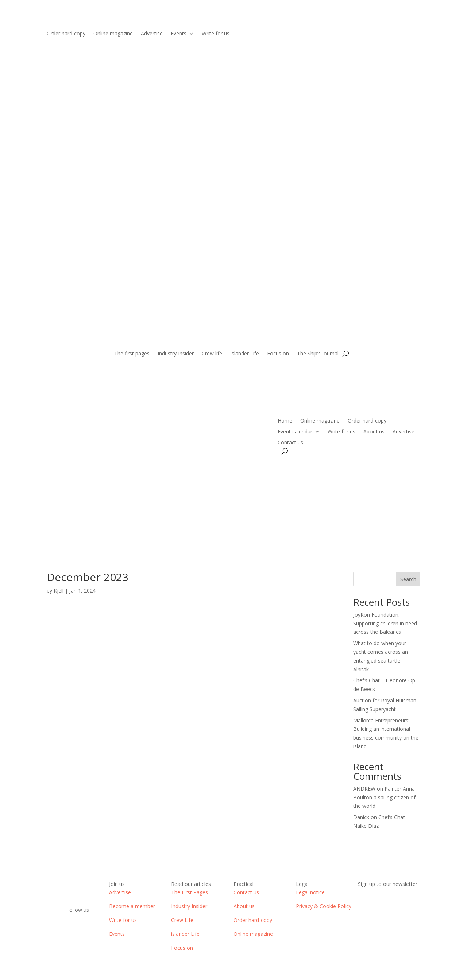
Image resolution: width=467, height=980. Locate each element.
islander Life (185, 934)
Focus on (278, 354)
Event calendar (295, 432)
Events (179, 34)
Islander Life (245, 354)
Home (285, 421)
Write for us (216, 34)
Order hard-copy (66, 34)
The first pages (132, 354)
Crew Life (182, 920)
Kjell (59, 591)
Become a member (132, 906)
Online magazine (113, 34)
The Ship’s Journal (318, 354)
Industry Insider (176, 354)
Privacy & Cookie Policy (324, 906)
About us (374, 432)
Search (408, 579)
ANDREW (364, 789)
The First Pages (190, 892)
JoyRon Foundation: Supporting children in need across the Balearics (385, 623)
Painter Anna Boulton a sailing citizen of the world (384, 797)
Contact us (290, 443)
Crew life (212, 354)
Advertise (152, 34)
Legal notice (310, 892)
